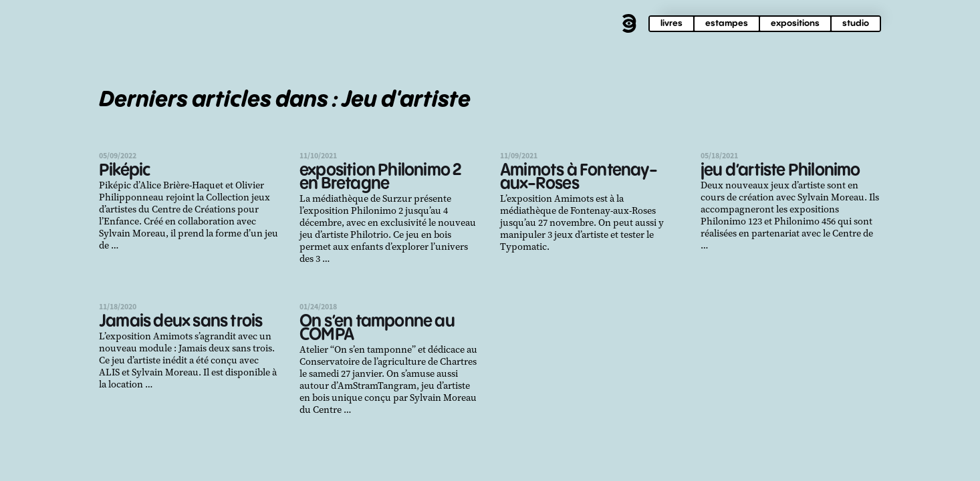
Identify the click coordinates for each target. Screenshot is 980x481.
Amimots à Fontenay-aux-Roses (579, 177)
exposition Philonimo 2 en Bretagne (380, 177)
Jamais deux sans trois (180, 322)
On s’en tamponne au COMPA (377, 328)
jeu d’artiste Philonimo (780, 171)
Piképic (125, 171)
